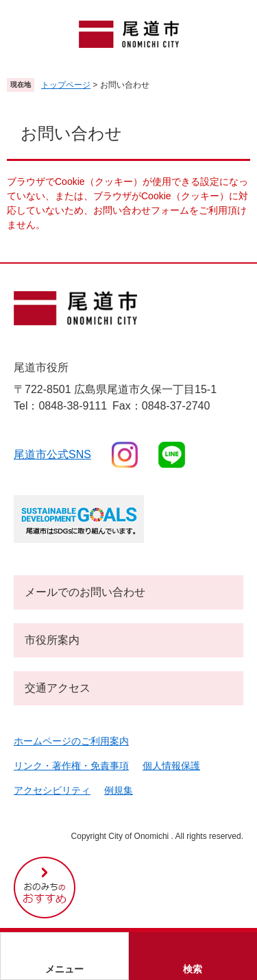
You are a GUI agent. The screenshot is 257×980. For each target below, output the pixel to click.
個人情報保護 (171, 766)
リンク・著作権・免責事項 (71, 766)
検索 (193, 969)
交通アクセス (58, 688)
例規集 (119, 790)
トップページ (66, 85)
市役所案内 (52, 640)
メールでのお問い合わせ (85, 592)
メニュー (64, 969)
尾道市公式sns (52, 454)
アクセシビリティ (52, 790)
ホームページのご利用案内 (71, 741)
